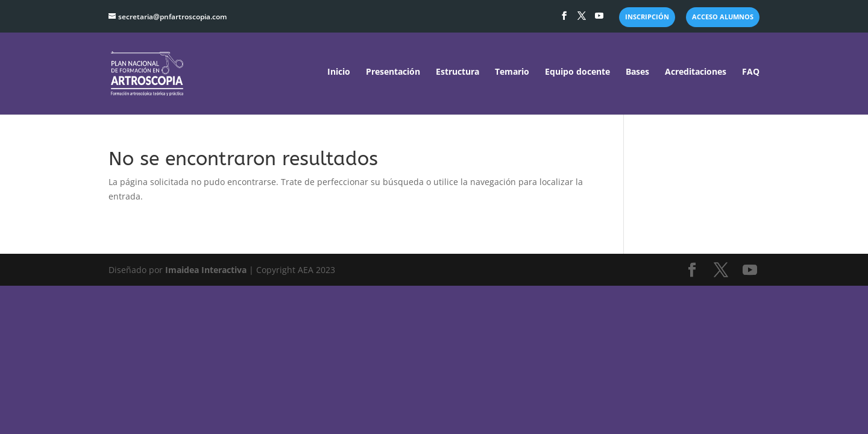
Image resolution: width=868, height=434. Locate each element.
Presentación (393, 72)
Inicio (339, 72)
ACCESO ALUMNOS (723, 17)
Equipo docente (577, 72)
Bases (637, 72)
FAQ (751, 72)
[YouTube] (599, 19)
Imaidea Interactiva (206, 270)
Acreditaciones (696, 72)
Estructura (458, 72)
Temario (512, 72)
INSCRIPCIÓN (647, 17)
